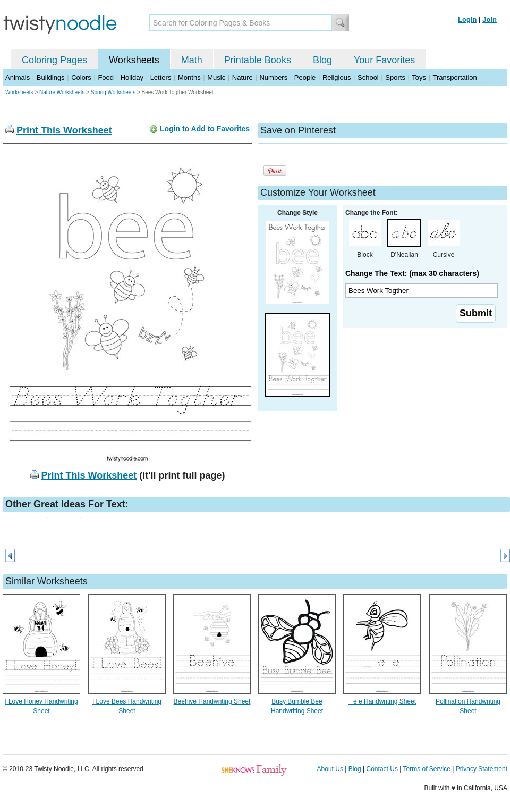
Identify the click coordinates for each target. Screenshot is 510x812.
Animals (18, 77)
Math (192, 60)
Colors (81, 77)
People (305, 77)
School (368, 77)
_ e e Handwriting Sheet (382, 701)
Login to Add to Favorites (205, 129)
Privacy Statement (482, 769)
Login (467, 19)
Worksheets (134, 60)
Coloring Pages (54, 60)
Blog (322, 60)
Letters (161, 77)
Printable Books (258, 60)
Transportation (454, 77)
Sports (395, 77)
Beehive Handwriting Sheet (212, 701)
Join (490, 19)
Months (189, 77)
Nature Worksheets (62, 92)
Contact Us (382, 769)
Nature (243, 77)
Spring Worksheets (113, 92)
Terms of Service (426, 769)
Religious (337, 77)
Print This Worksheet (64, 130)
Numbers (273, 77)
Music (216, 77)
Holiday (132, 77)
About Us (330, 769)
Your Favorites (384, 60)
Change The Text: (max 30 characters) (412, 273)
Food (106, 77)
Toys (419, 77)
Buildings (51, 77)
